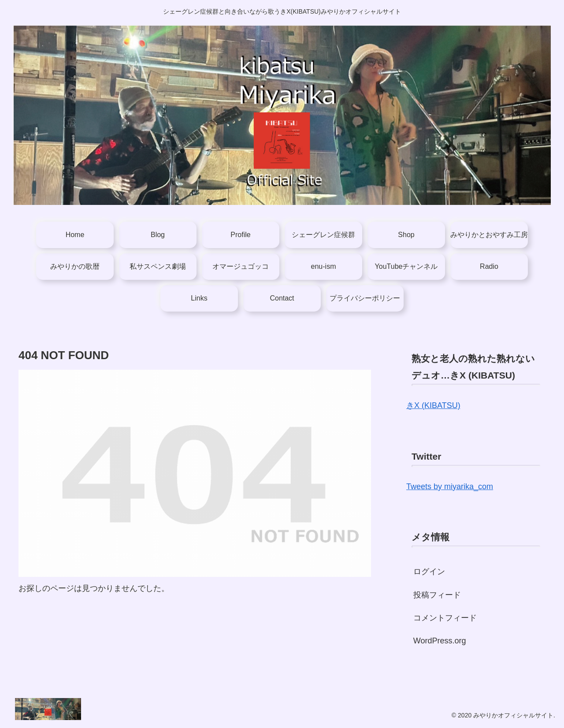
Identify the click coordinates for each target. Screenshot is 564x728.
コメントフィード (445, 618)
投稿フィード (437, 595)
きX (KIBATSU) (433, 405)
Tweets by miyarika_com (450, 487)
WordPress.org (440, 641)
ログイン (429, 572)
